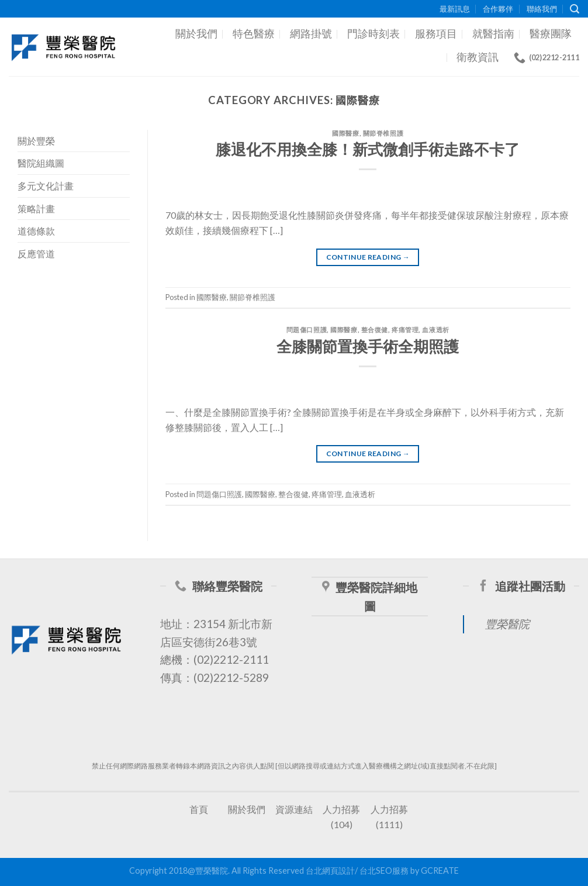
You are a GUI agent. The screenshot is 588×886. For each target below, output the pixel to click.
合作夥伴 (498, 9)
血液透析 (435, 330)
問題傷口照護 (307, 330)
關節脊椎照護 (383, 133)
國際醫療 (345, 133)
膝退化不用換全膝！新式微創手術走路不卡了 (368, 149)
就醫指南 (493, 34)
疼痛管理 (405, 330)
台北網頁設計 (330, 871)
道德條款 (36, 231)
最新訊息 (455, 9)
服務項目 (436, 34)
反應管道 (36, 254)
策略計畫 (36, 208)
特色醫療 (254, 34)
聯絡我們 (542, 9)
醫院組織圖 (41, 163)
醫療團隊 (551, 34)
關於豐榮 (36, 141)
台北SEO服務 (384, 871)
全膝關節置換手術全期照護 (368, 346)
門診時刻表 (373, 34)
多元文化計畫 (46, 186)
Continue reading (368, 257)
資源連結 (294, 809)
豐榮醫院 (507, 624)
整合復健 (375, 330)
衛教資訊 (478, 57)
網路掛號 (311, 34)
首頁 (199, 809)
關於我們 (196, 34)
